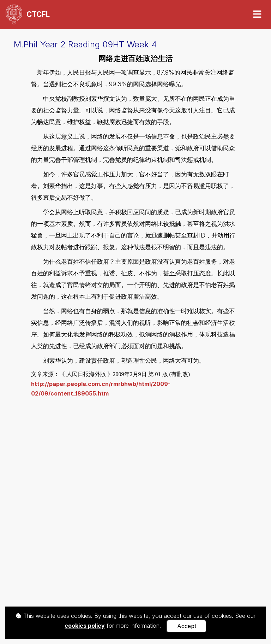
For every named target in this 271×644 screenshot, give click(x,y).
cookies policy (85, 626)
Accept (187, 626)
